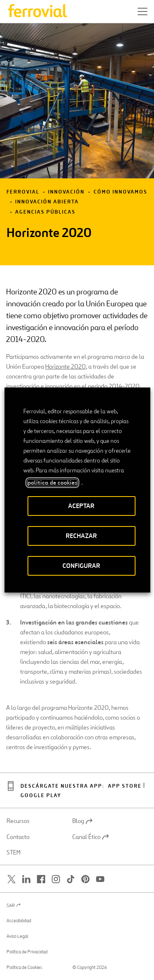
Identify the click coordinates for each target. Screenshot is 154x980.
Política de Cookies (24, 967)
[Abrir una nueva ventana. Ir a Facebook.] (41, 879)
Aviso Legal (17, 936)
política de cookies (52, 483)
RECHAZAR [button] (81, 536)
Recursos (18, 821)
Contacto (18, 837)
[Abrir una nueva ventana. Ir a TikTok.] (71, 879)
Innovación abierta (47, 202)
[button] (143, 11)
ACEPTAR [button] (81, 506)
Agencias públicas (45, 212)
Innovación (66, 192)
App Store (125, 786)
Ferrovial (23, 192)
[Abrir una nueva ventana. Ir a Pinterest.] (85, 879)
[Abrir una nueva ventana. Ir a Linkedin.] (26, 879)
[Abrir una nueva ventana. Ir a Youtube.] (100, 879)
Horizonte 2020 (66, 366)
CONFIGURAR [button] (81, 566)
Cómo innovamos (121, 192)
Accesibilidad (19, 921)
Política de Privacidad (27, 952)
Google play (41, 796)
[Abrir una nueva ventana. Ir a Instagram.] (56, 879)
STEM (14, 852)
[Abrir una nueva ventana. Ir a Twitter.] (11, 879)
